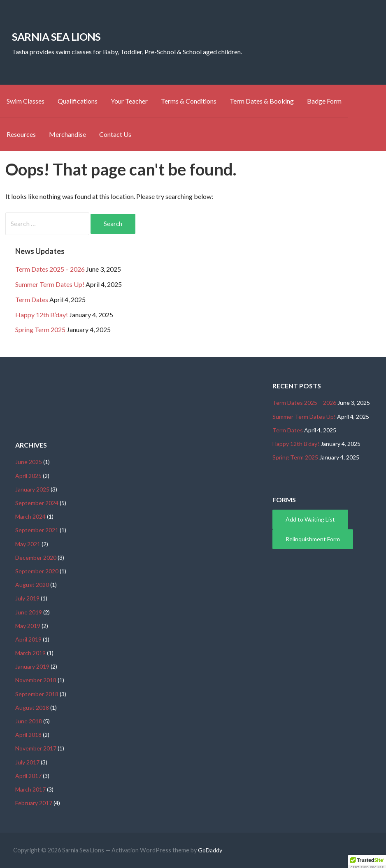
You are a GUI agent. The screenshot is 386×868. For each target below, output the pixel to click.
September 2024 (37, 503)
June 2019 (29, 612)
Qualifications (78, 101)
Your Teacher (129, 101)
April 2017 (28, 776)
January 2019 (32, 666)
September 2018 (37, 694)
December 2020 (36, 558)
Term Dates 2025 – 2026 (50, 269)
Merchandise (67, 134)
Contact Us (115, 134)
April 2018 (28, 735)
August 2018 (32, 708)
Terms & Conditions (189, 101)
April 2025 (28, 476)
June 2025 (29, 462)
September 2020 (37, 571)
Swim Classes (26, 101)
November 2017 (36, 748)
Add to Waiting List (310, 519)
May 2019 (28, 626)
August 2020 (32, 585)
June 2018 (29, 721)
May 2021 (28, 544)
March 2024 (30, 516)
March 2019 (30, 653)
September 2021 (37, 530)
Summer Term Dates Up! (50, 284)
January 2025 (32, 489)
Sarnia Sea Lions (56, 37)
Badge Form (324, 101)
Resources (21, 134)
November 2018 (36, 680)
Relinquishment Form (313, 539)
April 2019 (28, 639)
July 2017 (27, 762)
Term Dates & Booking (262, 101)
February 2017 (34, 803)
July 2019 (27, 598)
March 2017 (30, 789)
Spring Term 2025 (40, 329)
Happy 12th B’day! (42, 315)
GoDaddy (210, 850)
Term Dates (32, 299)
